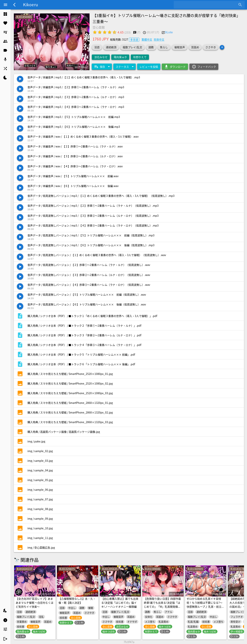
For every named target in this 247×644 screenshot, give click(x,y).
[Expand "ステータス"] (125, 67)
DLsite (169, 32)
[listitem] (5, 14)
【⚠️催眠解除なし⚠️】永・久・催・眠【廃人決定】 (77, 601)
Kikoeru (31, 5)
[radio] (95, 32)
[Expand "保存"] (102, 67)
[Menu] (5, 5)
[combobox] (206, 5)
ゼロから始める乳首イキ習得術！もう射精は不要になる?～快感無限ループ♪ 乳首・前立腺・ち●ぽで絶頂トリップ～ (205, 605)
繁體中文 (147, 39)
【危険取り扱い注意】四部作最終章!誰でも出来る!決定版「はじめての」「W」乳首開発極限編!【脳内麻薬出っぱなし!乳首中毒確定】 (162, 607)
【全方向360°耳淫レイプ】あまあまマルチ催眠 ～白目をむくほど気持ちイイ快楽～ (35, 603)
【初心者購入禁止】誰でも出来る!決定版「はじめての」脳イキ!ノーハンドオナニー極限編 (120, 603)
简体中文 (159, 39)
